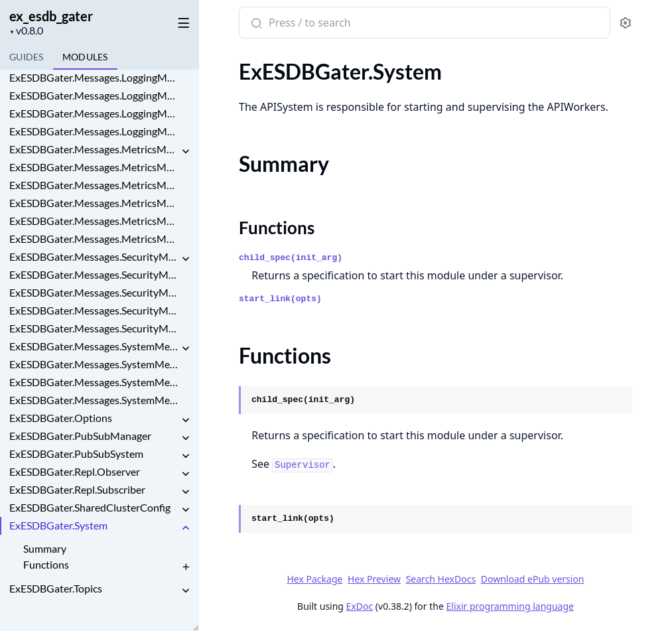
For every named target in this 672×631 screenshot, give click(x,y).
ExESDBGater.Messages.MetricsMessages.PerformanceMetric (94, 203)
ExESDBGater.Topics (56, 588)
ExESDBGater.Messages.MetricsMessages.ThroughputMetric (94, 239)
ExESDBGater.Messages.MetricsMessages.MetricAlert (94, 185)
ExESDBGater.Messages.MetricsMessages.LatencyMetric (94, 167)
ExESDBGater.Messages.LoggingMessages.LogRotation (94, 113)
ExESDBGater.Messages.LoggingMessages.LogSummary (94, 131)
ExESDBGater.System (58, 525)
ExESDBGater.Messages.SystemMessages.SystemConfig (94, 382)
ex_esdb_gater (51, 16)
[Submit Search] (255, 24)
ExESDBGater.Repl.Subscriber (77, 489)
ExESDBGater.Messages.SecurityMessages (94, 256)
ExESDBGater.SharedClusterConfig (90, 507)
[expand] (186, 152)
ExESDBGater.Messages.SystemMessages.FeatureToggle (94, 364)
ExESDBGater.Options (61, 418)
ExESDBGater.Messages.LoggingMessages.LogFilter (94, 95)
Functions (46, 564)
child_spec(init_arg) (291, 258)
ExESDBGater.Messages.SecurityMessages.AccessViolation (94, 274)
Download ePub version (533, 579)
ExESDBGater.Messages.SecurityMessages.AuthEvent (94, 292)
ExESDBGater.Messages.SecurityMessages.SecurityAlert (94, 310)
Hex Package (314, 579)
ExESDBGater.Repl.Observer (75, 471)
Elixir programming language (510, 606)
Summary (45, 548)
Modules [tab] (85, 57)
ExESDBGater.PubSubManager (80, 436)
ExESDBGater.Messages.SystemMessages (94, 346)
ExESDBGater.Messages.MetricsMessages (94, 149)
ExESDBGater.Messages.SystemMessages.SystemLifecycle (94, 400)
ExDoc (360, 606)
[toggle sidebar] (181, 21)
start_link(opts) (280, 299)
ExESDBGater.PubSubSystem (76, 454)
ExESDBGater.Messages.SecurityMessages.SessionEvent (94, 328)
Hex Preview (374, 579)
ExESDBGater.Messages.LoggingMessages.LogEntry (94, 77)
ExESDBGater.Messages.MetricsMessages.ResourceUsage (94, 221)
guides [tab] (27, 57)
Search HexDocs (441, 579)
